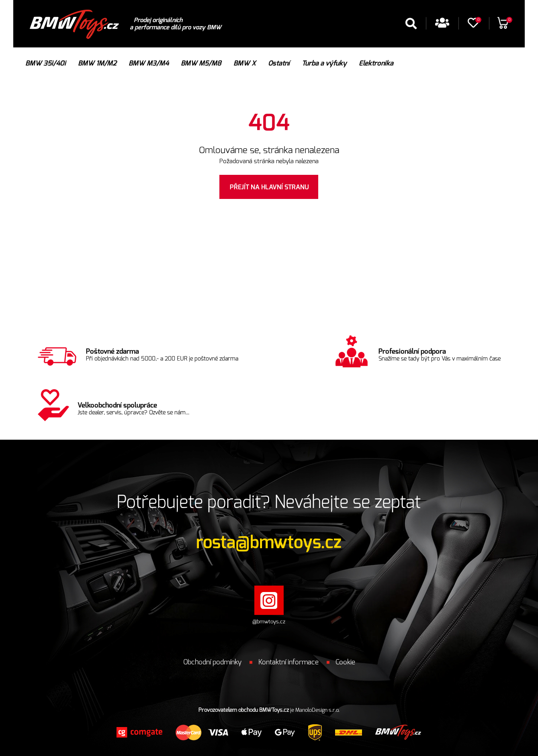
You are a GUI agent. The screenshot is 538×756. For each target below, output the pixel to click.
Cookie (345, 662)
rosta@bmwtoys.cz (269, 543)
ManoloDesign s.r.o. (317, 710)
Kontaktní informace (288, 662)
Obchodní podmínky (212, 662)
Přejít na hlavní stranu (269, 187)
